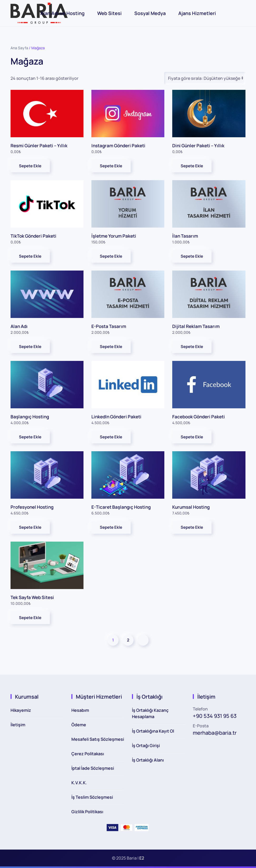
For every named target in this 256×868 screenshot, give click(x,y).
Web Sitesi (109, 13)
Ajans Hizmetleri (197, 13)
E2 (142, 858)
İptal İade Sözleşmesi (93, 768)
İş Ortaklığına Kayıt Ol (153, 731)
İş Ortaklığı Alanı (148, 760)
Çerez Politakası (88, 754)
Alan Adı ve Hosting (62, 13)
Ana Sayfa (19, 48)
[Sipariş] (205, 78)
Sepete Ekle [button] (30, 166)
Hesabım (80, 710)
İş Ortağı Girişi (146, 746)
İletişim (18, 725)
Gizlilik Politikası (87, 812)
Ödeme (79, 725)
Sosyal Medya (150, 13)
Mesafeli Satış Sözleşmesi (98, 739)
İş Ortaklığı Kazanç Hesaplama (150, 713)
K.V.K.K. (79, 783)
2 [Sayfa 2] (128, 640)
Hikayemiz (21, 710)
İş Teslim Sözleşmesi (92, 797)
